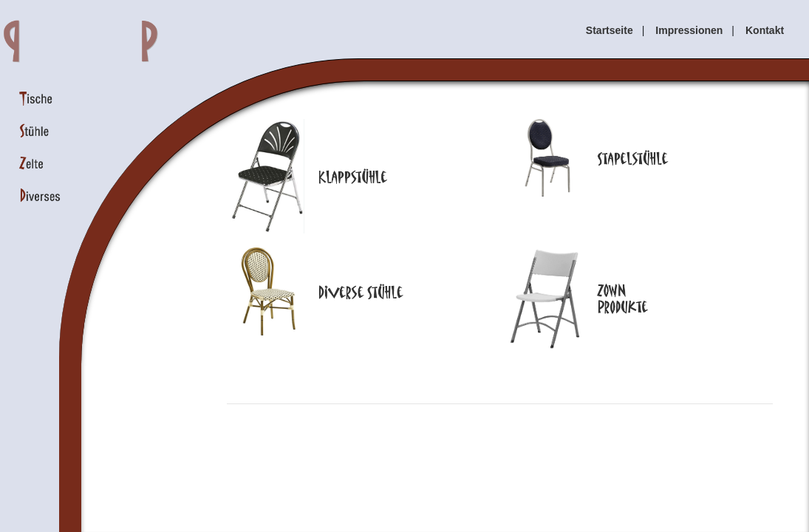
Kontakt (765, 30)
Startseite (610, 30)
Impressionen (689, 30)
